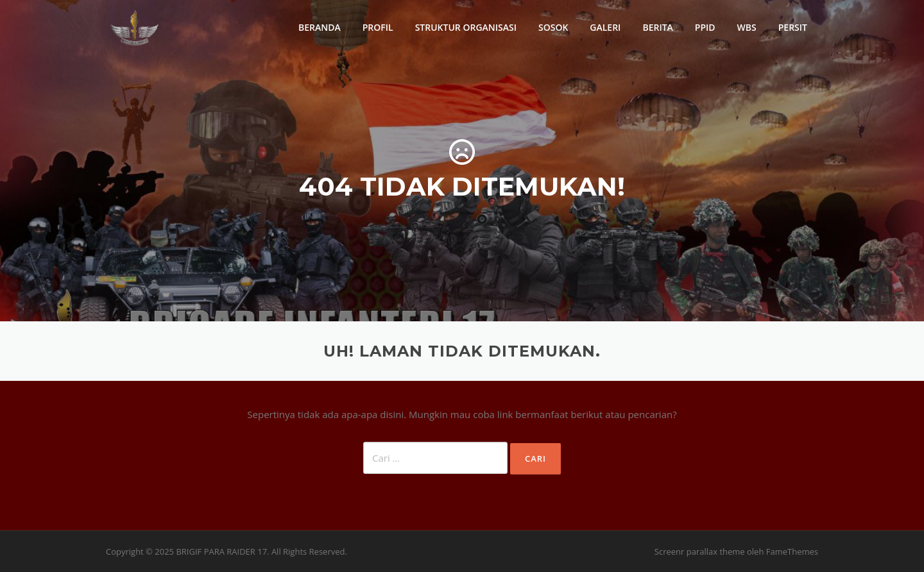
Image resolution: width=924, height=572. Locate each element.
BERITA (657, 27)
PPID (705, 27)
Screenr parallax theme (700, 551)
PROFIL (378, 27)
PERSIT (793, 27)
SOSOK (553, 27)
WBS (747, 27)
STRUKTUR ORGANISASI (466, 27)
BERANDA (320, 27)
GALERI (605, 27)
